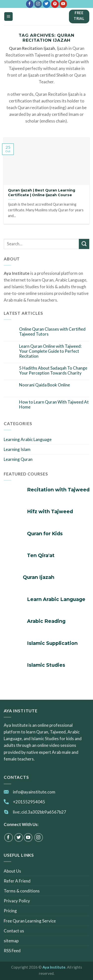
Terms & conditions (22, 891)
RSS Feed (12, 951)
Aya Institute (54, 967)
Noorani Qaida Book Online (45, 385)
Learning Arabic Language (28, 439)
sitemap (11, 941)
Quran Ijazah (39, 577)
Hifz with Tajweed (50, 512)
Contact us (14, 931)
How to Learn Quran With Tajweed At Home (54, 405)
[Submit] (84, 244)
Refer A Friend (17, 881)
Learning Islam (17, 449)
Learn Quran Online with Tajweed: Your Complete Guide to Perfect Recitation (50, 351)
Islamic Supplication (52, 643)
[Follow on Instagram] (38, 4)
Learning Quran (18, 459)
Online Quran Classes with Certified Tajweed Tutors (52, 332)
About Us (12, 871)
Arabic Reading (46, 621)
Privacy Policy (17, 901)
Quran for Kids (45, 534)
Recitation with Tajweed (58, 490)
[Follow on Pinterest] (55, 4)
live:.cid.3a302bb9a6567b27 (40, 812)
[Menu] (9, 16)
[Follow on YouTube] (63, 4)
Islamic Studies (46, 665)
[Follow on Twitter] (46, 4)
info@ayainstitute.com (34, 792)
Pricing (10, 911)
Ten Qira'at (41, 555)
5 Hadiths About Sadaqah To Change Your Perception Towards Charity (53, 371)
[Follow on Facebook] (30, 4)
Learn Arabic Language (56, 599)
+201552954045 (29, 802)
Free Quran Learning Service (30, 921)
